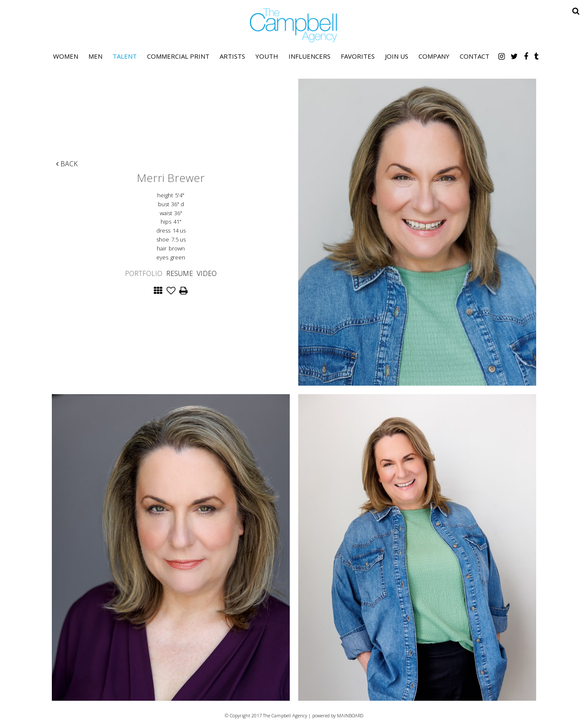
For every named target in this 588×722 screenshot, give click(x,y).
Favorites (358, 56)
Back (67, 164)
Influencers (310, 56)
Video (207, 273)
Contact (475, 56)
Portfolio (144, 273)
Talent (125, 56)
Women (66, 56)
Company (434, 56)
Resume (180, 273)
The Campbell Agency (294, 25)
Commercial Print (178, 56)
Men (95, 56)
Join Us (397, 56)
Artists (232, 56)
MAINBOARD (350, 715)
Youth (267, 56)
